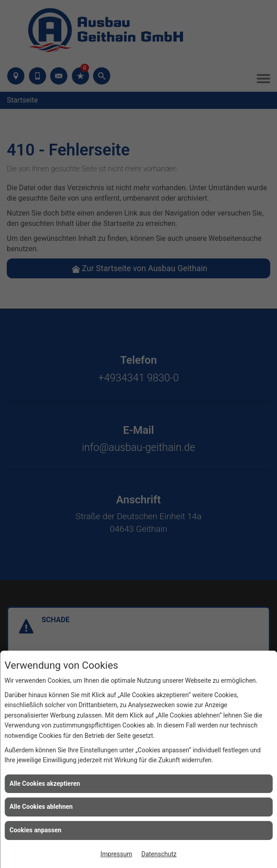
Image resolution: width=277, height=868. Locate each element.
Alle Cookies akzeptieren (45, 784)
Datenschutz (159, 854)
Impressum (116, 854)
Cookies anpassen (35, 830)
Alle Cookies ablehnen (41, 807)
